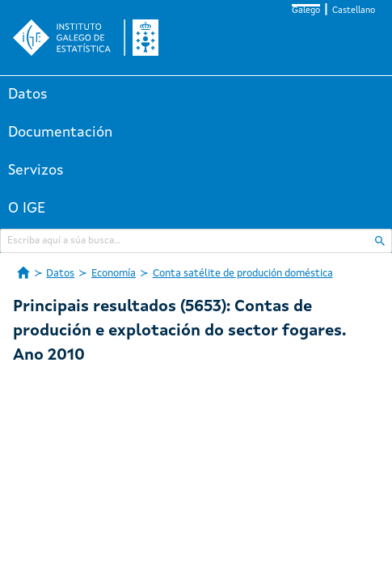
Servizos (36, 171)
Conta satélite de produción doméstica (243, 274)
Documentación (60, 133)
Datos (28, 95)
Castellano (354, 11)
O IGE (27, 209)
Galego (306, 11)
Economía (114, 274)
